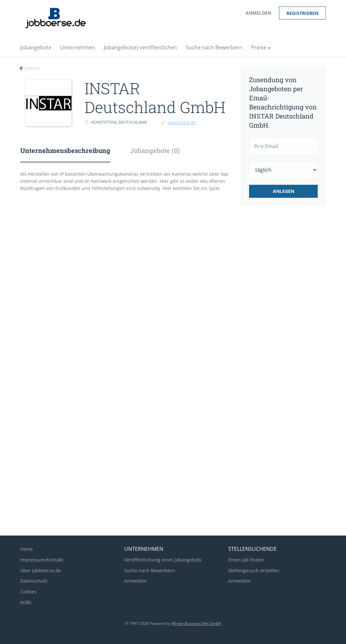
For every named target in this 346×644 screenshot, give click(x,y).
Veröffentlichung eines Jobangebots (163, 560)
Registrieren (302, 13)
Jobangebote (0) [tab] (155, 150)
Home (27, 549)
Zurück (32, 68)
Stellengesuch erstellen (254, 570)
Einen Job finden (246, 560)
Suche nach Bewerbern (150, 570)
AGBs (26, 602)
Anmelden (258, 13)
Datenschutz (34, 581)
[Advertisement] (292, 320)
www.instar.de (182, 122)
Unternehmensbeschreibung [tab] (65, 150)
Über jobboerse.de (40, 570)
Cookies (28, 592)
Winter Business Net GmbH (196, 623)
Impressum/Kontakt (42, 560)
